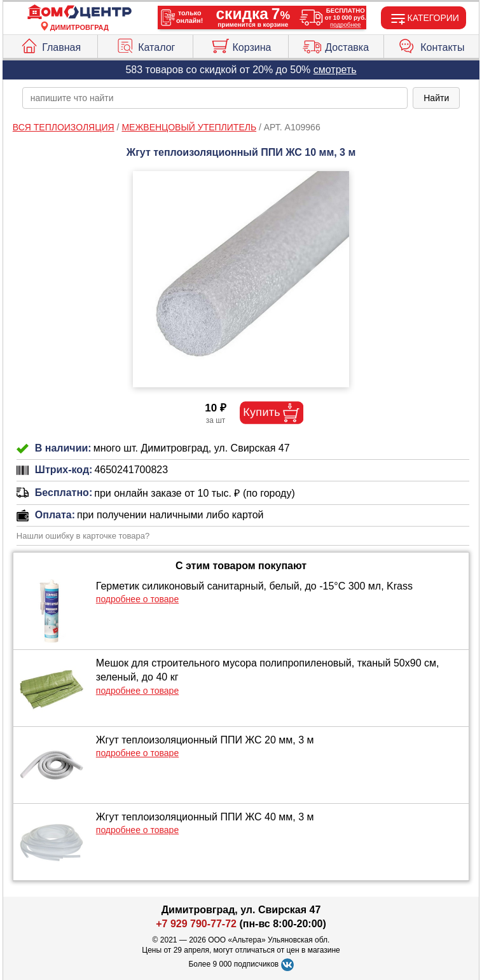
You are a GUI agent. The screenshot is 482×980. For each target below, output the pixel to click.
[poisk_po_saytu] (215, 98)
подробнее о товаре (137, 599)
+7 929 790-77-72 (196, 924)
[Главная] (79, 12)
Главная (50, 45)
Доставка (336, 45)
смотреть (335, 70)
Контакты (431, 45)
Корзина (241, 45)
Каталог (145, 45)
